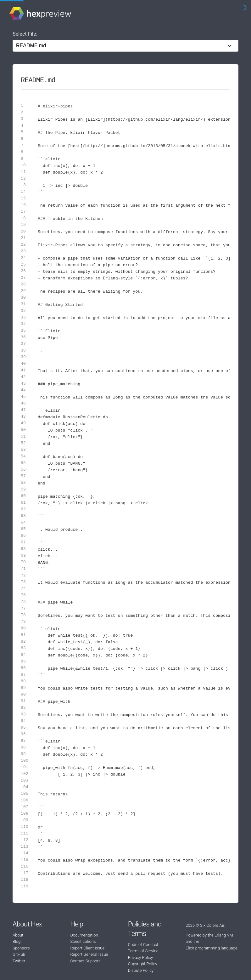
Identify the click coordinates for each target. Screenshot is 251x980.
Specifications (83, 941)
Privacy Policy (140, 957)
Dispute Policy (141, 970)
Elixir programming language (212, 948)
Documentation (84, 935)
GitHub (19, 954)
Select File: (25, 34)
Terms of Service (143, 951)
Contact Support (85, 961)
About (18, 935)
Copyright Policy (143, 964)
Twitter (19, 961)
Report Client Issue (87, 948)
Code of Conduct (143, 945)
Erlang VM (224, 935)
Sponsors (21, 948)
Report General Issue (89, 954)
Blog (17, 941)
